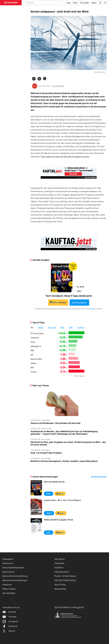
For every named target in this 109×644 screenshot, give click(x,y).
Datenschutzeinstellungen (15, 580)
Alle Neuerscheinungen (99, 476)
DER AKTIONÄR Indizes (65, 580)
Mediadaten (8, 559)
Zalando (33, 363)
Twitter (9, 631)
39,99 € (49, 513)
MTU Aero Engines (37, 333)
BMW (32, 350)
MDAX (62, 327)
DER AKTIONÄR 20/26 (54, 482)
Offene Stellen (9, 589)
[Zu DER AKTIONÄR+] (84, 3)
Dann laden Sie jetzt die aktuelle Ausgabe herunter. (66, 156)
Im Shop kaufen (79, 303)
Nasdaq (41, 327)
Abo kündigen (9, 593)
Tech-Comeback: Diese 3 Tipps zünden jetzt (69, 296)
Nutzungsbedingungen (13, 567)
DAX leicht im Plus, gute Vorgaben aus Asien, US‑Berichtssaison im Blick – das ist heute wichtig (68, 443)
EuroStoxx (81, 327)
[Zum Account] (75, 3)
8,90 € (49, 494)
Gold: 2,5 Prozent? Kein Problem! (46, 453)
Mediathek (59, 563)
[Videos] (94, 3)
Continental (35, 338)
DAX (32, 327)
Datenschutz (8, 572)
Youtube (9, 617)
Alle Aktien (60, 559)
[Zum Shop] (68, 3)
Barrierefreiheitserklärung (15, 576)
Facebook (10, 626)
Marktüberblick (62, 572)
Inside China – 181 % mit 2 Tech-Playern (62, 500)
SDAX (71, 327)
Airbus (33, 342)
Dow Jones (52, 327)
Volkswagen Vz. (36, 346)
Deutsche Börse (36, 359)
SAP (32, 355)
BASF (32, 367)
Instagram (10, 621)
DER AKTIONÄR (58, 86)
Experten (59, 567)
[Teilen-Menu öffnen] (34, 79)
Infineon (34, 372)
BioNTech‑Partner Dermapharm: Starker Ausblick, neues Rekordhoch (64, 461)
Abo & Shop (60, 584)
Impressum (8, 563)
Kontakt (9, 612)
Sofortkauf (58, 302)
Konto (92, 309)
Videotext (7, 584)
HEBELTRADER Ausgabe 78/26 (58, 520)
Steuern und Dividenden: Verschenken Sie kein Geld (55, 423)
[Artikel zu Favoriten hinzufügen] (45, 79)
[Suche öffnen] (28, 3)
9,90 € (49, 532)
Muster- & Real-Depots (65, 576)
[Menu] (106, 3)
